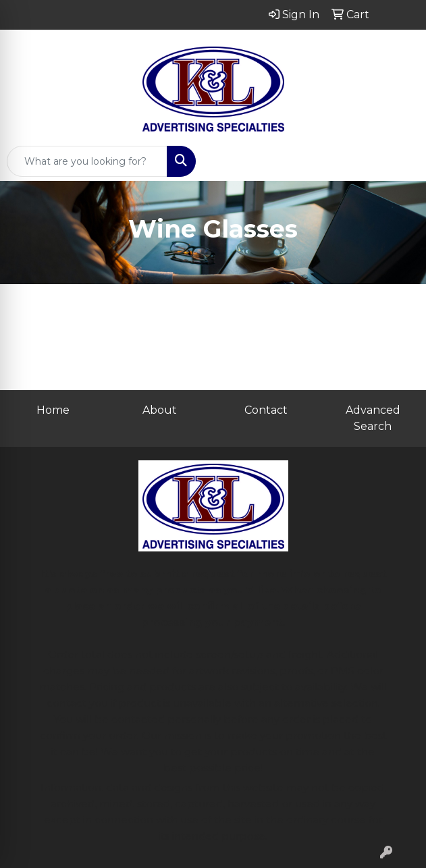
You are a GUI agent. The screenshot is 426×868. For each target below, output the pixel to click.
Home (53, 410)
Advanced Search (373, 418)
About (160, 410)
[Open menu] (399, 161)
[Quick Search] (87, 161)
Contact (266, 410)
